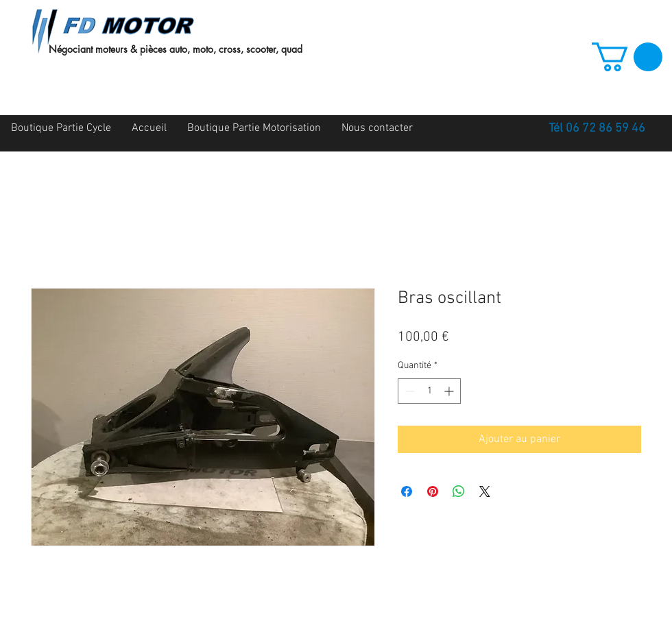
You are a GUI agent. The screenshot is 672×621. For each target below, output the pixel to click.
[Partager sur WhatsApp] (459, 491)
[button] (627, 57)
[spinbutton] (429, 391)
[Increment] (450, 391)
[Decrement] (408, 391)
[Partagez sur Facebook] (407, 491)
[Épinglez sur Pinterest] (433, 491)
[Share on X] (485, 491)
